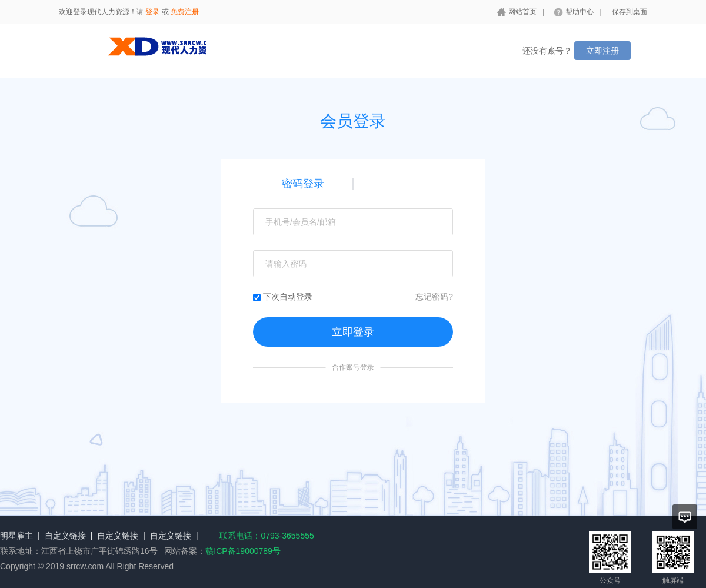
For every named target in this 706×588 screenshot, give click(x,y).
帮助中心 (580, 12)
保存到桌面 (630, 12)
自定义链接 (65, 536)
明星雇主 (16, 536)
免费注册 (185, 12)
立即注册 (602, 51)
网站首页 (522, 12)
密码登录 (303, 184)
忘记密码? (434, 297)
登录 (152, 12)
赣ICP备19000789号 (243, 551)
